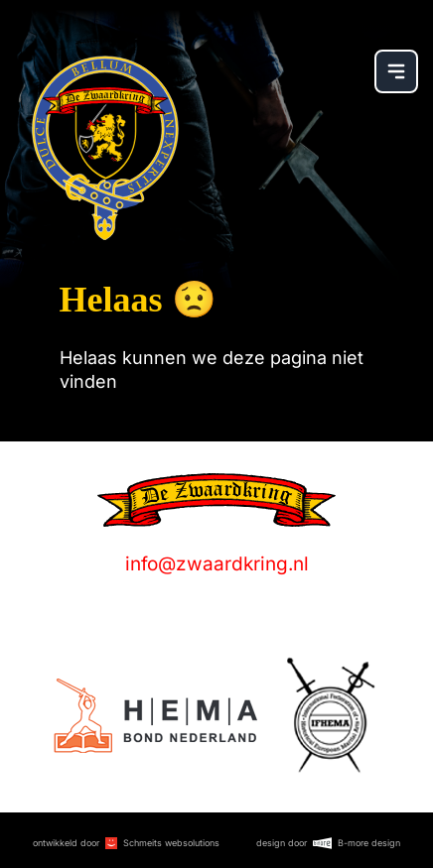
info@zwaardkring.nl (217, 564)
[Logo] (155, 716)
